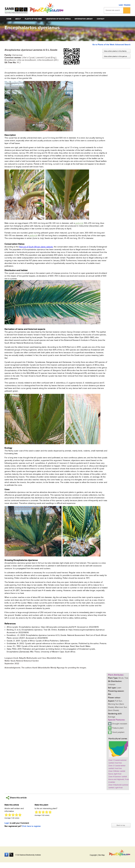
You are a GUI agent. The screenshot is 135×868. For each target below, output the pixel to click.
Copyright (93, 855)
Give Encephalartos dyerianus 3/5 (13, 815)
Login (121, 5)
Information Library (84, 19)
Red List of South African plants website (36, 247)
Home (9, 19)
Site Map (101, 855)
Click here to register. (31, 826)
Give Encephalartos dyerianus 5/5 (20, 815)
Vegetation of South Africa (58, 19)
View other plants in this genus (115, 56)
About (18, 19)
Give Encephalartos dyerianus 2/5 (10, 815)
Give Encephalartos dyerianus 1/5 (6, 815)
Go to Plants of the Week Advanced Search (111, 45)
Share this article (16, 798)
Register (127, 5)
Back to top (121, 825)
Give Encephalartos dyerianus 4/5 (16, 815)
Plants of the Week (33, 19)
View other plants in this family (115, 51)
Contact (101, 19)
